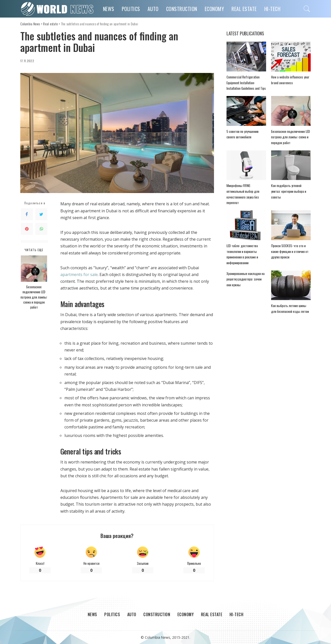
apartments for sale (79, 274)
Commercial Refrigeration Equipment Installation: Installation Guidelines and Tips (246, 83)
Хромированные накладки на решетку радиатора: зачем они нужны (246, 279)
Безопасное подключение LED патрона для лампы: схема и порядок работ (34, 297)
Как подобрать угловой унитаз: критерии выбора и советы (289, 191)
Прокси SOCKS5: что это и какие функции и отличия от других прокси (290, 251)
